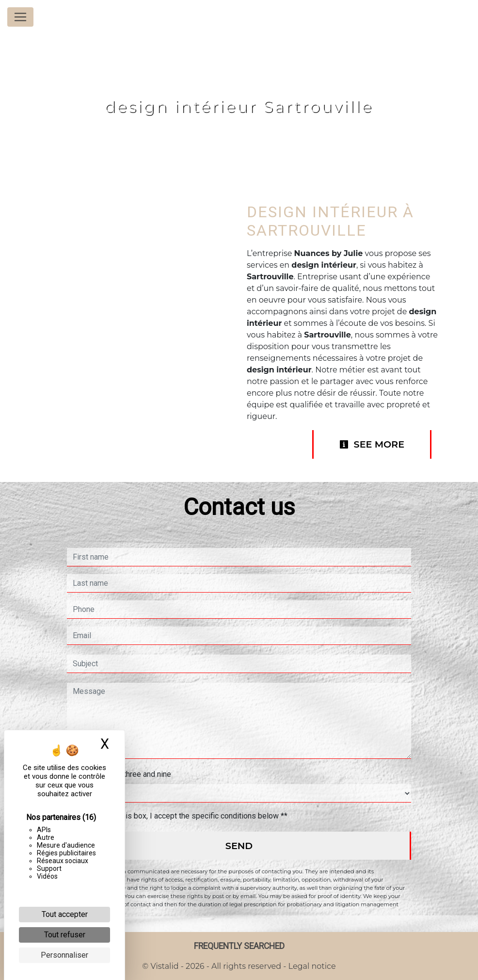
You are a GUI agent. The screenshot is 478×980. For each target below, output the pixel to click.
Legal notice (311, 966)
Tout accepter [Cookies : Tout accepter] (65, 914)
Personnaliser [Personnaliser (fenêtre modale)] (64, 955)
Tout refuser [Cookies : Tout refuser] (65, 935)
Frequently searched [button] (239, 946)
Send (239, 846)
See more (372, 444)
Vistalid (165, 966)
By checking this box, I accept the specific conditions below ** (182, 816)
